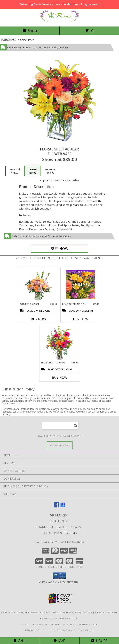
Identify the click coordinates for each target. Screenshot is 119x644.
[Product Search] (60, 426)
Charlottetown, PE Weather (41, 624)
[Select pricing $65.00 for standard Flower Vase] (15, 171)
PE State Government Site (80, 624)
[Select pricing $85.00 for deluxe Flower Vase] (32, 171)
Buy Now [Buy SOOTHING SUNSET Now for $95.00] (38, 319)
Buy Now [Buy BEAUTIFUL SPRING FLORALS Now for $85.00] (81, 319)
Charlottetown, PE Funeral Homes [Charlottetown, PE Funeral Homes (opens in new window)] (25, 612)
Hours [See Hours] (99, 641)
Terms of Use (85, 630)
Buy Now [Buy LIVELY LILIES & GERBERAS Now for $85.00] (60, 378)
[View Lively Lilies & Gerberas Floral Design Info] (59, 343)
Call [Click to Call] (20, 641)
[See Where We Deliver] (60, 445)
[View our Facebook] (57, 506)
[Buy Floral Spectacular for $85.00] (60, 249)
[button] (59, 576)
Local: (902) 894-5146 (60, 533)
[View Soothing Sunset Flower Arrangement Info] (38, 285)
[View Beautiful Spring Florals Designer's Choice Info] (81, 285)
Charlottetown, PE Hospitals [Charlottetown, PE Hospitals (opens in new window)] (72, 612)
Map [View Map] (60, 641)
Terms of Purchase (61, 630)
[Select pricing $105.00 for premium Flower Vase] (50, 171)
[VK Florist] (60, 21)
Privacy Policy (35, 630)
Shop (30, 30)
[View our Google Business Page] (63, 506)
